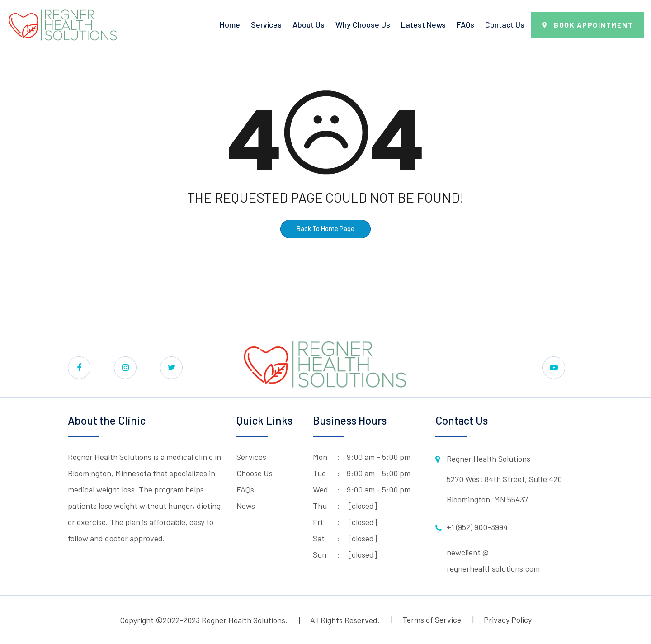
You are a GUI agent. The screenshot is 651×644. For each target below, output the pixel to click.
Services (266, 24)
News (246, 506)
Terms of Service (432, 620)
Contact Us (505, 24)
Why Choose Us (363, 24)
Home (230, 24)
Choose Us (255, 473)
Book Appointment (593, 25)
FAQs (465, 24)
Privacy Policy (508, 620)
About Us (309, 24)
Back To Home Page (325, 229)
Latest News (423, 24)
